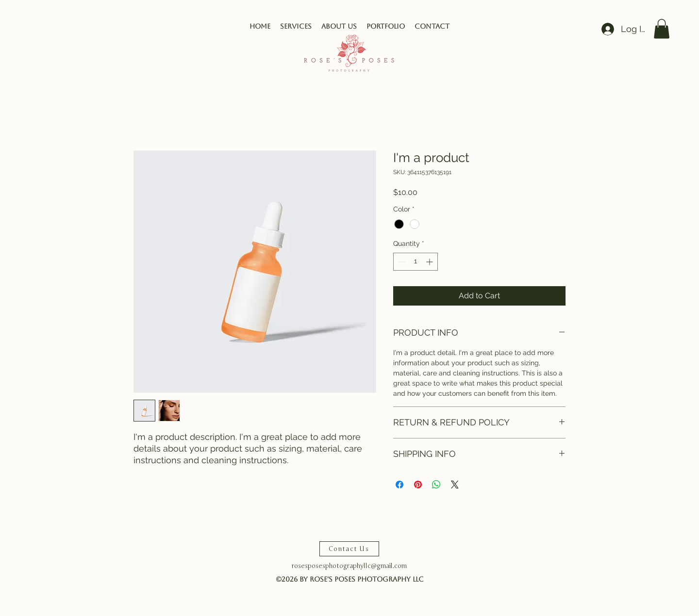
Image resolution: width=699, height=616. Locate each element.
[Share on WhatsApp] (436, 485)
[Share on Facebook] (399, 485)
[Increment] (430, 262)
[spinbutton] (416, 262)
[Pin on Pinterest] (418, 485)
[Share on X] (455, 485)
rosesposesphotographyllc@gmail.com (349, 566)
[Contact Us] (349, 549)
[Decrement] (401, 262)
